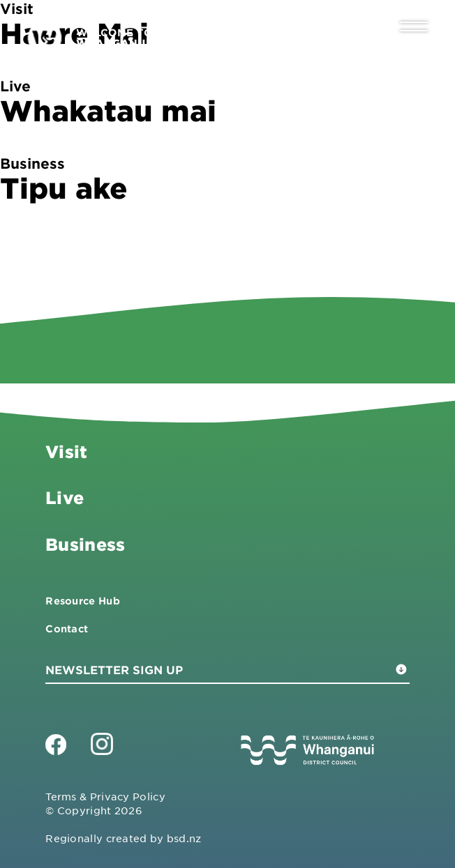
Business (85, 544)
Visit (66, 451)
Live (65, 497)
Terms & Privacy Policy (105, 796)
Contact (67, 629)
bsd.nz (184, 838)
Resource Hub (83, 601)
